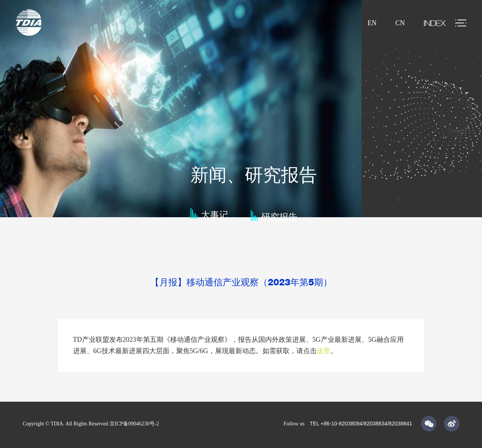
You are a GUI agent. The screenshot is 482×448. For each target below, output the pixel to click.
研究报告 (279, 221)
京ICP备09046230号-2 (134, 424)
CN (400, 23)
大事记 (215, 218)
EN (372, 23)
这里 (323, 351)
